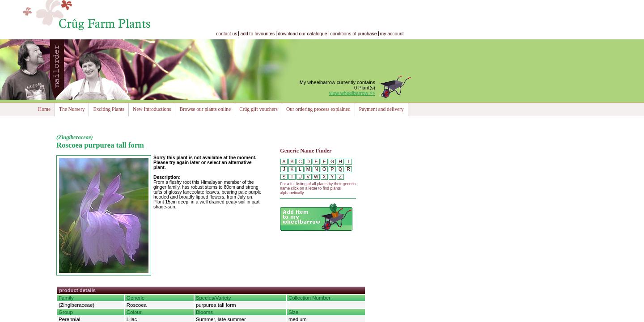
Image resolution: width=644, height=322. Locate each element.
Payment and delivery (381, 109)
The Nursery (72, 109)
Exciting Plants (109, 109)
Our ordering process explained (318, 109)
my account (392, 34)
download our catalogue (302, 34)
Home (44, 109)
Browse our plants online (205, 109)
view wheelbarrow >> (352, 93)
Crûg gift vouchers (258, 109)
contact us (227, 34)
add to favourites (257, 34)
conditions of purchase (354, 34)
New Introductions (152, 109)
